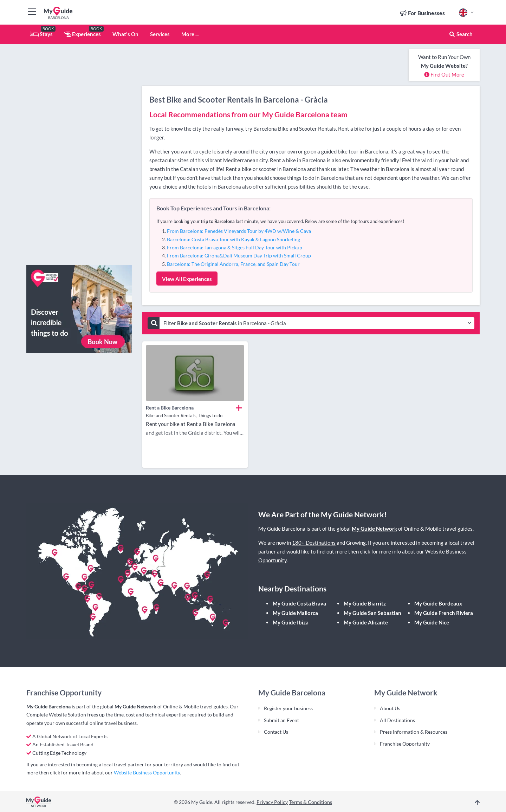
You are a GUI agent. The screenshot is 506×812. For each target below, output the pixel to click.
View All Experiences (187, 279)
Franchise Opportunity (405, 744)
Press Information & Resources (414, 732)
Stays (41, 34)
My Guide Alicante (366, 622)
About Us (390, 708)
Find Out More (444, 74)
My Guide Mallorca (295, 613)
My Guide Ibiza (291, 622)
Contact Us (276, 732)
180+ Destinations (314, 543)
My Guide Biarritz (365, 603)
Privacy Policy (272, 802)
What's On (125, 34)
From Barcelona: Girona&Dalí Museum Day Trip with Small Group (239, 256)
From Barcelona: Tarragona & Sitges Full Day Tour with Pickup (235, 247)
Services (160, 34)
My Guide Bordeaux (438, 603)
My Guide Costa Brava (299, 603)
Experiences (83, 34)
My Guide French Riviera (444, 613)
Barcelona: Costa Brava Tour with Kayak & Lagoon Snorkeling (233, 239)
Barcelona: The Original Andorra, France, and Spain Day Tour (233, 264)
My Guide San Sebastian (372, 613)
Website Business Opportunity (147, 772)
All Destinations (397, 720)
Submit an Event (281, 720)
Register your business (288, 708)
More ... (190, 34)
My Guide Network (374, 529)
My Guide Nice (432, 622)
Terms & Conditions (310, 802)
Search (461, 34)
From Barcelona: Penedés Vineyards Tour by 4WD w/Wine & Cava (239, 231)
